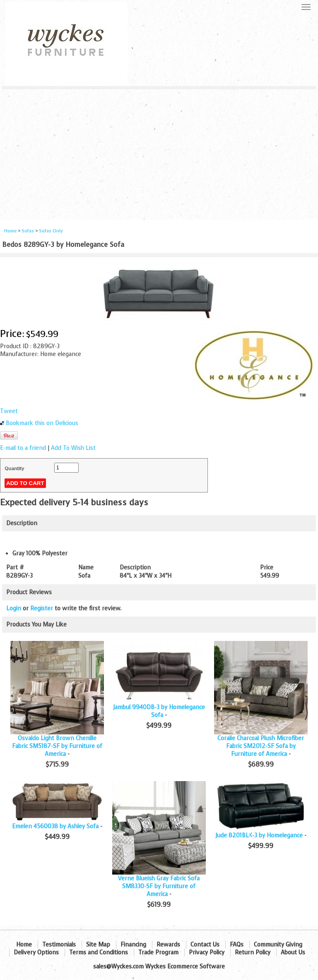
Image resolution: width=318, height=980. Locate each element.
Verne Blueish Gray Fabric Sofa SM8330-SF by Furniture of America (159, 886)
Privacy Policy (207, 953)
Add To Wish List (73, 448)
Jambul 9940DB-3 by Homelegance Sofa (159, 711)
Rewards (168, 945)
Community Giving (278, 945)
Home (10, 231)
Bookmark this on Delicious (42, 423)
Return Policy (253, 953)
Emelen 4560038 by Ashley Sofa (55, 826)
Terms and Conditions (99, 953)
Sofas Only (51, 231)
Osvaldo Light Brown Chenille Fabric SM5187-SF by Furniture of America (57, 746)
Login (14, 608)
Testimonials (59, 945)
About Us (293, 953)
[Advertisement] (159, 151)
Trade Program (158, 953)
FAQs (237, 945)
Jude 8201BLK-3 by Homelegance (259, 835)
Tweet (9, 411)
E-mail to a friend (23, 448)
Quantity (14, 468)
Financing (133, 945)
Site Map (98, 945)
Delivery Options (36, 953)
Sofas (28, 231)
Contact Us (205, 945)
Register (42, 608)
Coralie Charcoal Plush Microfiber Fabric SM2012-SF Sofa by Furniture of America (261, 746)
